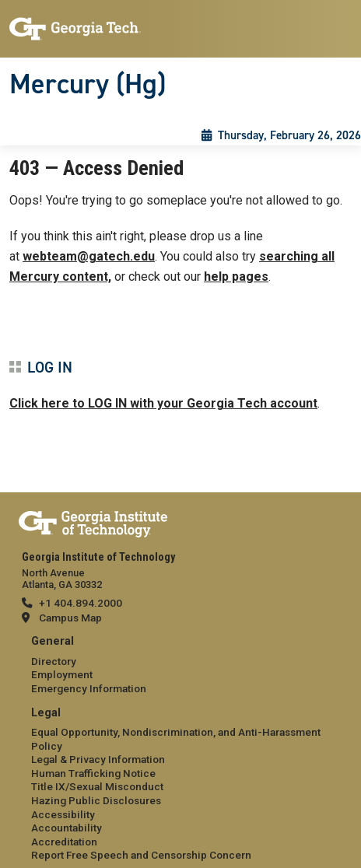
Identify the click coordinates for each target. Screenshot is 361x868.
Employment (62, 674)
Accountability (67, 828)
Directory (54, 661)
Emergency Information (89, 688)
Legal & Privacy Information (98, 759)
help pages (236, 276)
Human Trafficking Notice (93, 773)
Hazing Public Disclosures (96, 800)
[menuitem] (180, 665)
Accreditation (64, 842)
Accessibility (63, 814)
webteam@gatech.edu (89, 256)
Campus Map (70, 618)
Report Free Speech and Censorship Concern (141, 855)
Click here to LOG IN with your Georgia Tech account (163, 403)
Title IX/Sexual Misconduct (97, 786)
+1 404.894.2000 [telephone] (81, 603)
